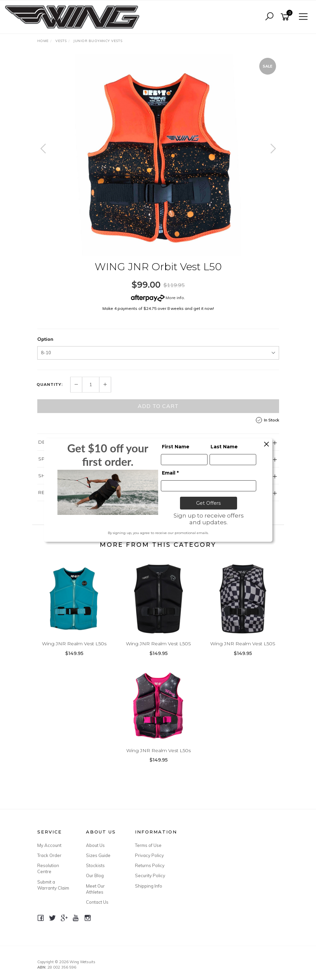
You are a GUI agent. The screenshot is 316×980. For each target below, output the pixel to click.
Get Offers (208, 503)
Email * (170, 473)
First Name (176, 447)
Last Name (224, 447)
